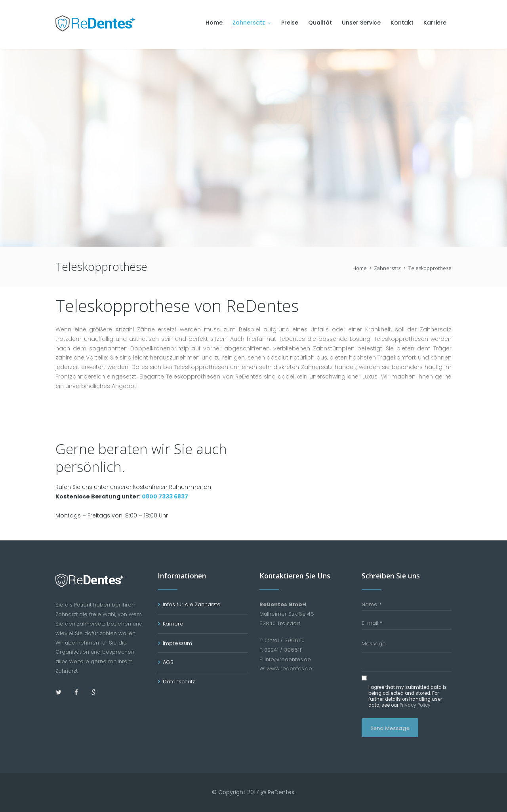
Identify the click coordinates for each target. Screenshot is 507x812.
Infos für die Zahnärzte (192, 604)
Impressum (177, 643)
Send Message (390, 728)
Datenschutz (179, 682)
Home (360, 268)
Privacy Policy (415, 705)
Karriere (173, 624)
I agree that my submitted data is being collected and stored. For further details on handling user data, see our (408, 697)
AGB (168, 662)
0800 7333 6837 (165, 496)
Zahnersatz (387, 268)
